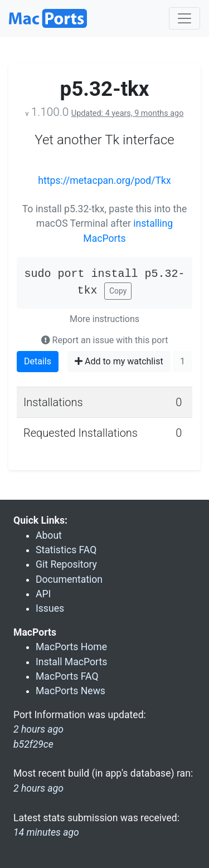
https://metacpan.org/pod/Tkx (104, 181)
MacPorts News (71, 691)
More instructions (104, 319)
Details (38, 361)
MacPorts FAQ (67, 676)
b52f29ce (33, 744)
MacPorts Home (71, 647)
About (49, 535)
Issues (50, 608)
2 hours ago (38, 788)
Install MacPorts (71, 662)
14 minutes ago (46, 832)
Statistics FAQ (66, 550)
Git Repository (66, 564)
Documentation (69, 579)
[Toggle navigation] (184, 18)
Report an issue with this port (105, 340)
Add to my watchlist (119, 361)
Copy (118, 291)
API (43, 594)
